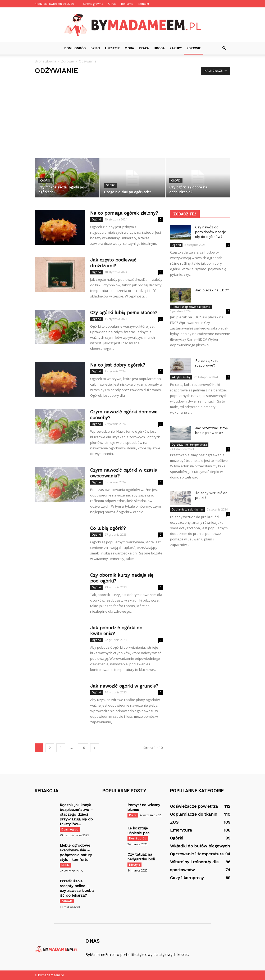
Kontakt (144, 4)
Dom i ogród (75, 48)
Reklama (127, 4)
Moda (129, 48)
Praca (144, 48)
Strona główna (93, 4)
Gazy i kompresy (187, 878)
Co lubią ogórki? (108, 528)
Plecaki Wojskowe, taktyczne (191, 307)
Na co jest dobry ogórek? (118, 365)
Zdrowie (194, 48)
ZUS (174, 822)
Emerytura (181, 830)
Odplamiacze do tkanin (187, 509)
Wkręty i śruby (181, 377)
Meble (65, 865)
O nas (112, 4)
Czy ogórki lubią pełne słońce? (124, 313)
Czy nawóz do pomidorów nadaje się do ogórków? (211, 232)
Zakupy (176, 48)
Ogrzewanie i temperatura (189, 445)
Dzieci (95, 48)
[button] (224, 48)
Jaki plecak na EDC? (212, 290)
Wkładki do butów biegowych (200, 846)
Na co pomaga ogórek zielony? (124, 213)
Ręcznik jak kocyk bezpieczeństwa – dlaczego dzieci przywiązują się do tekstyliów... (76, 814)
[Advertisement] (132, 119)
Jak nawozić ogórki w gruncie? (124, 686)
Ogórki (45, 181)
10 (83, 748)
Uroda (159, 48)
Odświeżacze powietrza (194, 806)
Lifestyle (112, 48)
